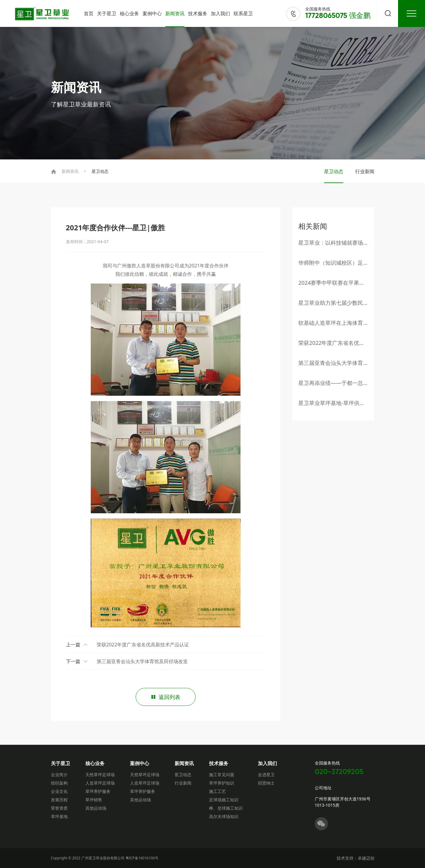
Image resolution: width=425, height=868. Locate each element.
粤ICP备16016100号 (142, 858)
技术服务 (198, 13)
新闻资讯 (175, 13)
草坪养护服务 (98, 791)
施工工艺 (217, 791)
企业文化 (59, 791)
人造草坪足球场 (100, 783)
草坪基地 (59, 816)
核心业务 (129, 13)
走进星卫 (266, 775)
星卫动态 (100, 171)
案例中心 (152, 13)
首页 (89, 13)
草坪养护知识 (222, 783)
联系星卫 (243, 13)
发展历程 (59, 800)
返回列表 (166, 697)
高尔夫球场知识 (224, 816)
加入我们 (220, 13)
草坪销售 (94, 800)
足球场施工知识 (224, 800)
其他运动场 (96, 808)
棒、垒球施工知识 (226, 808)
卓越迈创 (366, 858)
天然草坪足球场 (100, 775)
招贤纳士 (266, 783)
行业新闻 (365, 171)
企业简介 (59, 775)
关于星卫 (107, 13)
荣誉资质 (59, 808)
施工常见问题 (222, 775)
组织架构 (59, 783)
